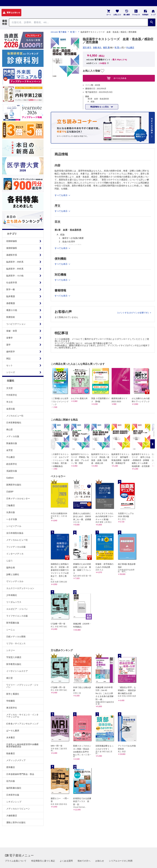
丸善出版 (11, 512)
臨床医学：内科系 (15, 262)
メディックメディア (16, 760)
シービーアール (14, 526)
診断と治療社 (13, 574)
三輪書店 (11, 505)
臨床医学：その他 (15, 276)
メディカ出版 (13, 436)
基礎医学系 (12, 255)
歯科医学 (11, 352)
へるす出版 (12, 519)
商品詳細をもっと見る (100, 107)
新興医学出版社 (14, 485)
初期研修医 (12, 241)
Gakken (10, 478)
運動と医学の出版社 (16, 822)
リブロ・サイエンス (16, 643)
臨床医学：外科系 (15, 269)
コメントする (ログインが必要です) (133, 313)
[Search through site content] (78, 22)
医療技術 (11, 317)
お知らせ (100, 861)
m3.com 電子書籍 (59, 32)
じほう (10, 561)
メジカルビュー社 (15, 416)
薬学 (8, 345)
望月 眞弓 (87, 47)
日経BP (10, 492)
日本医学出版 (13, 795)
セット (10, 365)
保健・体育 (12, 331)
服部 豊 (106, 47)
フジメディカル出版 (16, 547)
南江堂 (10, 678)
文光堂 (10, 388)
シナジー (11, 650)
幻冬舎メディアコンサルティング (22, 724)
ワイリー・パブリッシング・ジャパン (22, 686)
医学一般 (11, 289)
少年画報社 (12, 595)
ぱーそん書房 (13, 731)
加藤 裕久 (97, 47)
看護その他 (12, 310)
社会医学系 (12, 283)
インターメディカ (15, 554)
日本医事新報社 (14, 423)
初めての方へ (84, 861)
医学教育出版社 (14, 664)
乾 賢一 (74, 32)
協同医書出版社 (14, 788)
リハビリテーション (16, 324)
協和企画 (11, 568)
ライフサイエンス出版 (17, 616)
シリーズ (11, 372)
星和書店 (11, 767)
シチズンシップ (14, 802)
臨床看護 (11, 296)
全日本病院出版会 (15, 533)
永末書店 (11, 737)
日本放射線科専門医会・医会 (20, 774)
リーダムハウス (14, 602)
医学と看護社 (13, 694)
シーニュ (11, 630)
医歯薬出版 (12, 443)
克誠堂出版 (12, 471)
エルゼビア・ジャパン (17, 609)
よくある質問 (66, 861)
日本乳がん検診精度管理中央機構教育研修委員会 (22, 745)
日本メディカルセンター (18, 498)
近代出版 (11, 781)
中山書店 (11, 457)
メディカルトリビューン (18, 809)
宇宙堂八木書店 (14, 657)
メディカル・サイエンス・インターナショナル (22, 716)
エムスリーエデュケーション (20, 588)
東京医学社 (12, 708)
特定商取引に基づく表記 (43, 861)
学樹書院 (11, 701)
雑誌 (8, 358)
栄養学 (10, 338)
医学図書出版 (13, 623)
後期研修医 (12, 248)
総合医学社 (12, 464)
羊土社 (10, 402)
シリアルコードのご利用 (121, 861)
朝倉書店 (11, 753)
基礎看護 (11, 303)
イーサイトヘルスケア (17, 671)
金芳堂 (10, 450)
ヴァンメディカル (15, 581)
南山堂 (10, 429)
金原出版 (11, 409)
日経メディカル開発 (16, 637)
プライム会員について (16, 861)
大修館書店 (12, 816)
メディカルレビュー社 (17, 540)
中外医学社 (12, 395)
